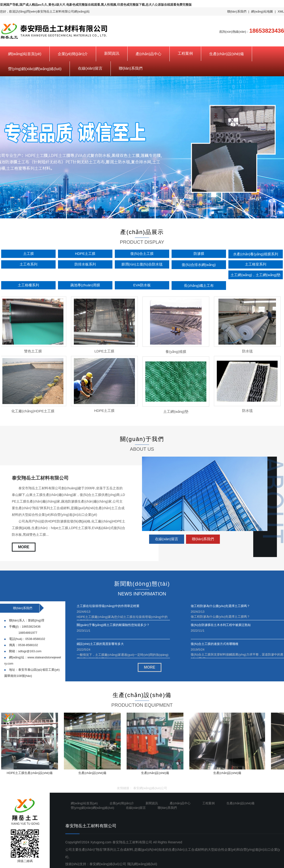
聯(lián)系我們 (237, 11)
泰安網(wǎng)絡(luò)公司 (150, 788)
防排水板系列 (85, 264)
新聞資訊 (112, 53)
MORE (24, 547)
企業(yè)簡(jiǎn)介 (73, 54)
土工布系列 (29, 264)
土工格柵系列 (28, 285)
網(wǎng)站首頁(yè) (25, 54)
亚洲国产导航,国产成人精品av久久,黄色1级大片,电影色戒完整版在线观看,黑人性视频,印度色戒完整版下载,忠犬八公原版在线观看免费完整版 (96, 5)
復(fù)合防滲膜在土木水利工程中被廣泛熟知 (221, 625)
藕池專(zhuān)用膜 (85, 285)
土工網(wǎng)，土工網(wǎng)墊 (255, 275)
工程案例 (185, 53)
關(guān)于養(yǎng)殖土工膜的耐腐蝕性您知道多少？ (113, 625)
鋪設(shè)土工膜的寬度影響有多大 (100, 644)
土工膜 (29, 254)
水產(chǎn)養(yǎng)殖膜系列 (255, 254)
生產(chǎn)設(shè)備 (226, 54)
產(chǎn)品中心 (149, 54)
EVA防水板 (142, 285)
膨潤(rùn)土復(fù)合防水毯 (142, 264)
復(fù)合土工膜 (142, 254)
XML (281, 11)
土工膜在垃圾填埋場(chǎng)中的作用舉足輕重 (108, 606)
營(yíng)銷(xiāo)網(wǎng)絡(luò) (35, 69)
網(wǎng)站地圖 (262, 11)
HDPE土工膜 (85, 254)
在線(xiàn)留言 (90, 68)
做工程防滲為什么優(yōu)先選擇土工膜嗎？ (220, 606)
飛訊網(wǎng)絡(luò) (142, 864)
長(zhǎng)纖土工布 (199, 286)
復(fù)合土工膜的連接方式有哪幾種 (215, 644)
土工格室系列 (256, 264)
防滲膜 (199, 254)
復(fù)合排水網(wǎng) (199, 265)
